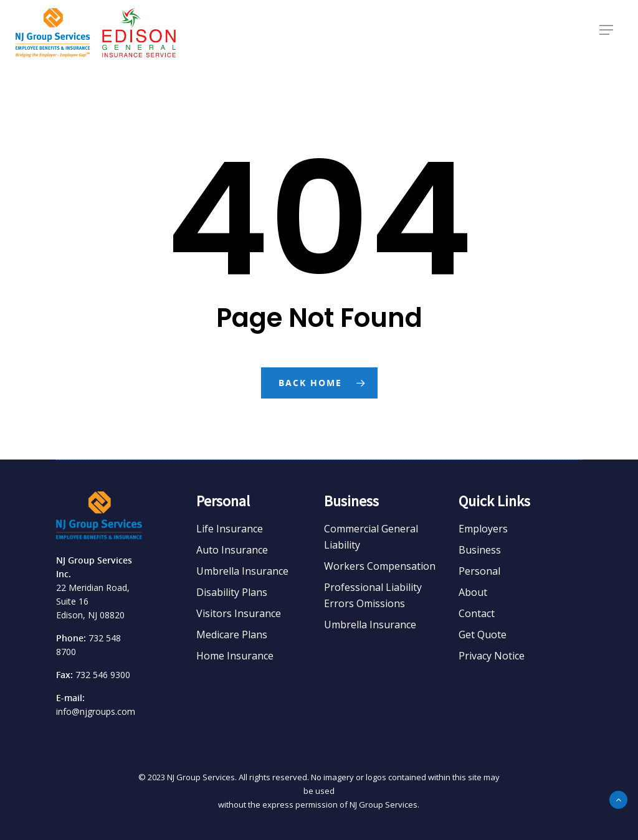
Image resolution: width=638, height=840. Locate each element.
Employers (483, 529)
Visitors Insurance (239, 613)
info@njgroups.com (96, 711)
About (473, 592)
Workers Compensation (380, 566)
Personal (479, 571)
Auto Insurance (232, 550)
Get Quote (483, 635)
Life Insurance (230, 529)
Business (480, 550)
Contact (477, 613)
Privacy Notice (492, 656)
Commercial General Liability (371, 537)
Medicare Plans (232, 635)
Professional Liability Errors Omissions (373, 595)
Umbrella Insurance (242, 571)
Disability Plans (232, 592)
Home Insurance (235, 656)
